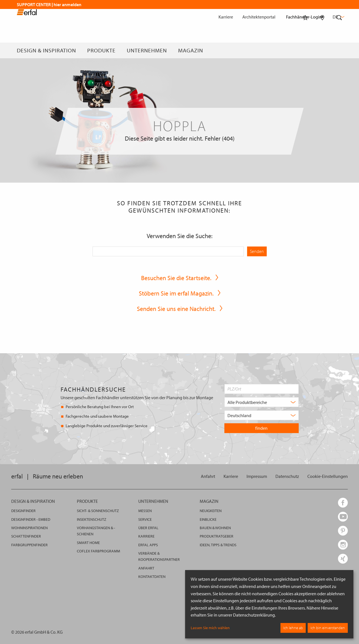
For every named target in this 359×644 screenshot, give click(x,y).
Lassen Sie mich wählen (210, 628)
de (338, 17)
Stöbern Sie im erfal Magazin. (176, 293)
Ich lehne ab (293, 628)
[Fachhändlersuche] (322, 50)
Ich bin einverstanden (328, 628)
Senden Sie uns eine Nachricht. (176, 309)
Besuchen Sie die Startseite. (176, 278)
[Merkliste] (305, 50)
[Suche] (339, 50)
